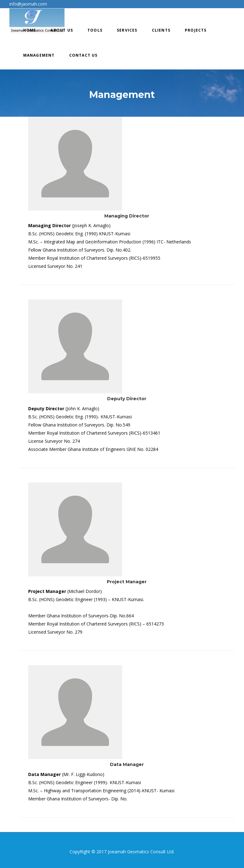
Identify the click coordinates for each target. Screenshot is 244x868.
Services (127, 30)
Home (30, 30)
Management (39, 55)
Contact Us (83, 55)
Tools (95, 30)
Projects (196, 30)
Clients (161, 30)
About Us (62, 30)
